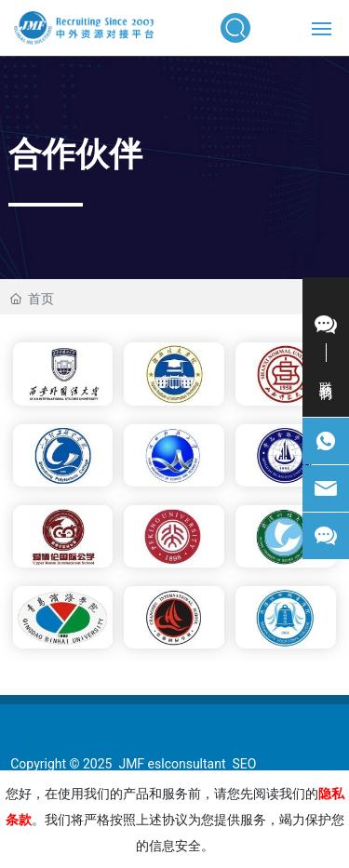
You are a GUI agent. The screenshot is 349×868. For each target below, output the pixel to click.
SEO (244, 764)
